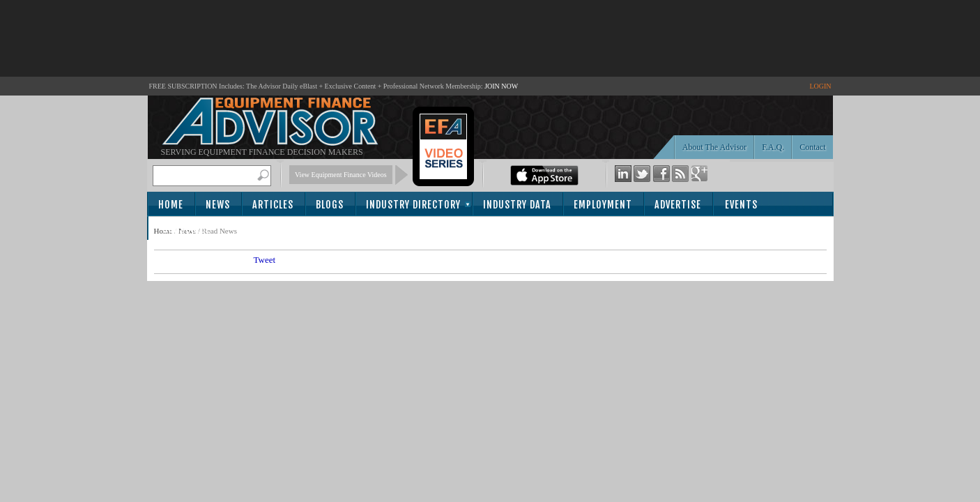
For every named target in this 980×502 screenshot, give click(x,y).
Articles (273, 205)
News (218, 205)
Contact (812, 147)
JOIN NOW (501, 86)
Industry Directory (413, 205)
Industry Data (517, 205)
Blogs (330, 205)
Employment (603, 205)
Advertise (678, 205)
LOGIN (820, 86)
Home (171, 205)
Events (741, 205)
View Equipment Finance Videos (341, 175)
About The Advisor (714, 147)
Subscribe (186, 229)
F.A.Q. (773, 147)
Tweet (265, 260)
